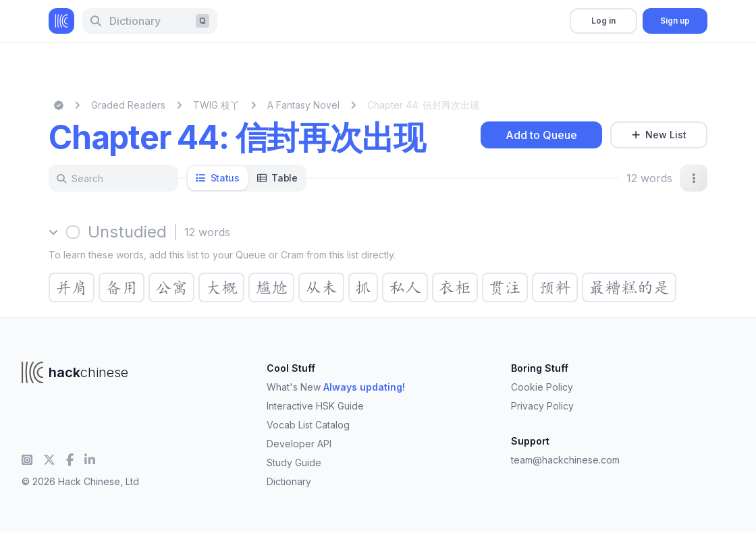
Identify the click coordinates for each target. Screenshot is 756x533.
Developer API (299, 444)
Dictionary (289, 481)
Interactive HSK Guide (315, 406)
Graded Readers (128, 105)
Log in (603, 21)
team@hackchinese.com (565, 460)
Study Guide (294, 462)
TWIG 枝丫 (216, 105)
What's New (336, 387)
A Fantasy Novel (303, 105)
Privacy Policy (542, 406)
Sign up (675, 21)
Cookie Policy (542, 387)
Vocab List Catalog (308, 425)
